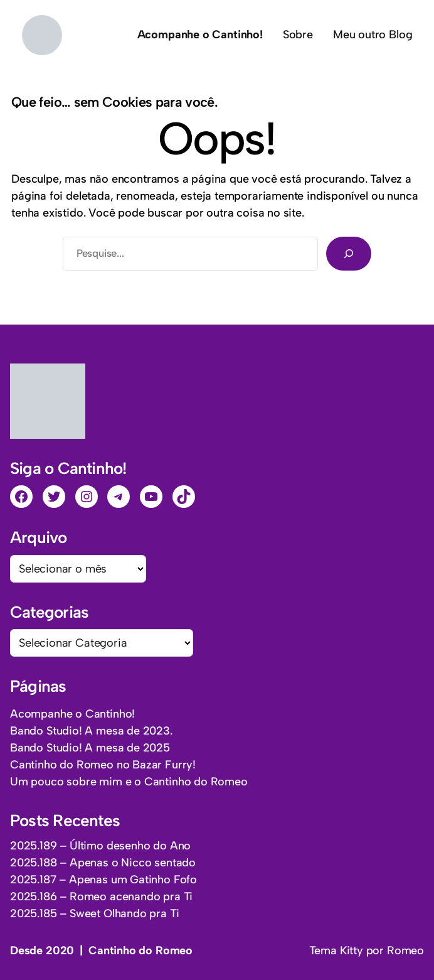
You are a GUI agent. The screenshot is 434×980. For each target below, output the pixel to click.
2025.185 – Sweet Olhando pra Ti (94, 913)
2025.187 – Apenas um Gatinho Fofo (103, 880)
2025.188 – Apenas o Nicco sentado (103, 863)
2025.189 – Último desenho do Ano (100, 846)
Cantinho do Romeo (140, 950)
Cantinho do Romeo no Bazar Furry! (103, 765)
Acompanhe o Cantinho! (72, 714)
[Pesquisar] (349, 254)
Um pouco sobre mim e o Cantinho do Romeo (129, 782)
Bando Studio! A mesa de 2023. (91, 731)
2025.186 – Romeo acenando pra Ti (101, 897)
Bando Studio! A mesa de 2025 (90, 748)
